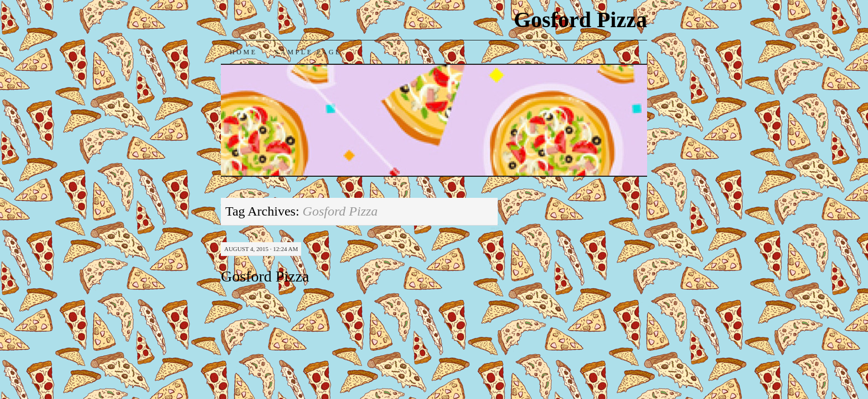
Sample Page (308, 52)
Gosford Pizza (580, 20)
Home (244, 52)
